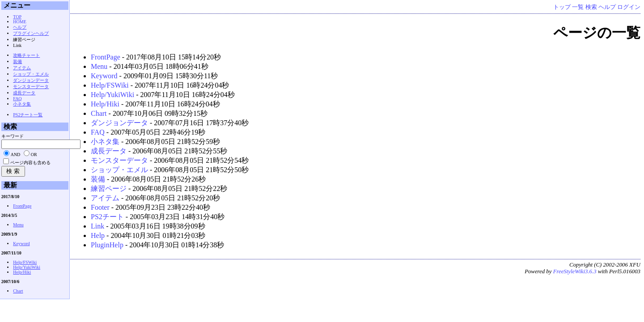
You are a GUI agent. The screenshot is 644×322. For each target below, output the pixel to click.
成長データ (109, 151)
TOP (17, 17)
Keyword (104, 76)
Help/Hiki (105, 104)
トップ (562, 7)
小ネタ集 (105, 142)
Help (98, 235)
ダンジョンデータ (119, 123)
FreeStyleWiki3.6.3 (575, 271)
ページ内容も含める (30, 163)
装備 (98, 179)
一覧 (578, 7)
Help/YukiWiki (112, 95)
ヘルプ (607, 7)
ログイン (629, 7)
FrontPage (106, 57)
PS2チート (107, 217)
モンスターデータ (119, 160)
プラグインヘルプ (31, 33)
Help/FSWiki (110, 85)
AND (16, 155)
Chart (99, 113)
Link (97, 226)
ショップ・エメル (119, 170)
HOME (19, 22)
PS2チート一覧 (28, 115)
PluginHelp (107, 245)
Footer (100, 207)
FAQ (98, 132)
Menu (99, 66)
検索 (591, 7)
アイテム (105, 198)
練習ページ (109, 189)
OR (34, 155)
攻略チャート (26, 55)
